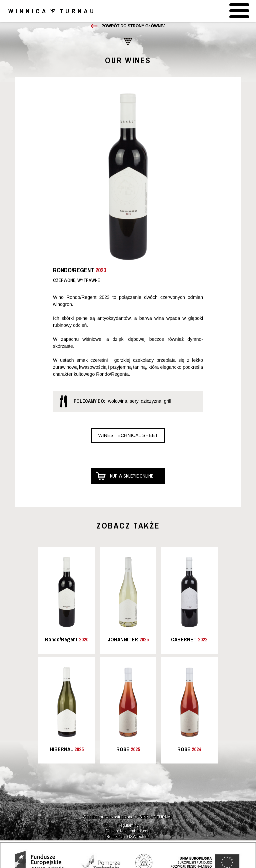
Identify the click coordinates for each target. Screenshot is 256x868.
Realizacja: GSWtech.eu (128, 837)
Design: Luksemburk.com (128, 831)
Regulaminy (128, 825)
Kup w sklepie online (132, 476)
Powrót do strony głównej (133, 26)
